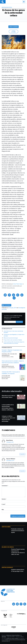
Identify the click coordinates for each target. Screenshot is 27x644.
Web (3, 510)
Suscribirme (19, 322)
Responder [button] (22, 454)
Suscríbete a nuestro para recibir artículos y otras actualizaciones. (13, 317)
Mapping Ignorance (7, 567)
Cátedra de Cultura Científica (13, 635)
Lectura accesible (13, 31)
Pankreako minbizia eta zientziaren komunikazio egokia (18, 531)
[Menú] (24, 2)
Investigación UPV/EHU (7, 7)
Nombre (4, 499)
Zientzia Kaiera (6, 527)
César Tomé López (18, 284)
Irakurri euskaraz (14, 27)
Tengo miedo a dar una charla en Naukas (13, 340)
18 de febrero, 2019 (10, 461)
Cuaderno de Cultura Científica (12, 639)
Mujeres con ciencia (8, 547)
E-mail (4, 504)
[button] (5, 295)
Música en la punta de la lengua (11, 338)
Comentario (5, 486)
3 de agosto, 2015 (10, 442)
